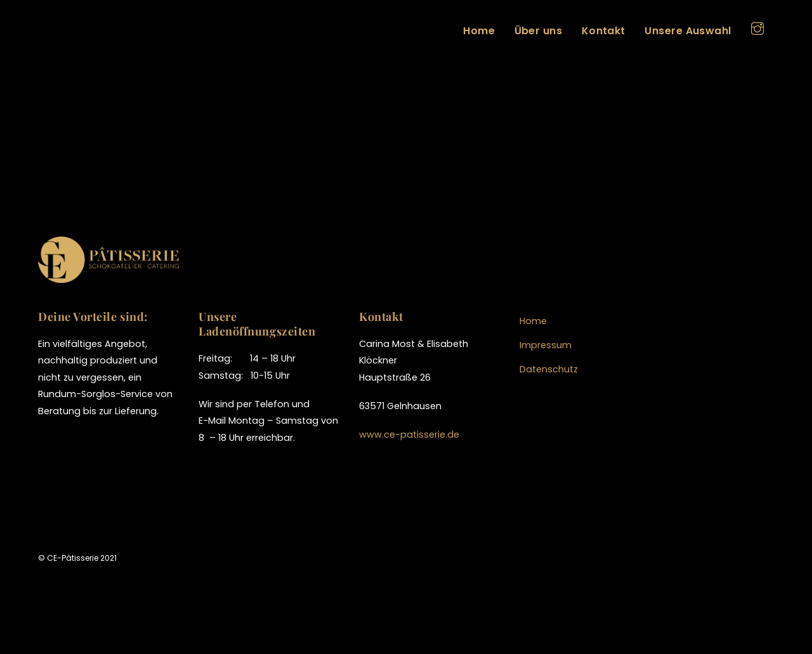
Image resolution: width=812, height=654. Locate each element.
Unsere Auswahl (688, 31)
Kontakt (604, 31)
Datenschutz (549, 369)
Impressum (546, 345)
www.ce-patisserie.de (409, 435)
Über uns (539, 31)
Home (479, 31)
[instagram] (757, 27)
